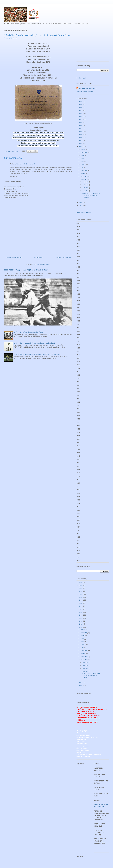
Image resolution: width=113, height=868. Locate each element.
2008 (81, 102)
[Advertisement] (93, 45)
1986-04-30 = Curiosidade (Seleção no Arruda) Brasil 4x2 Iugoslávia (37, 354)
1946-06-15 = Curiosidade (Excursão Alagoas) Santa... (91, 195)
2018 (81, 132)
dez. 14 (85, 185)
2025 (81, 205)
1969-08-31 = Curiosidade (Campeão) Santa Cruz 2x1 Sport (34, 343)
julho (83, 167)
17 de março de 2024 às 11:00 (25, 164)
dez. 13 (85, 182)
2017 (81, 129)
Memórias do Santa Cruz (88, 88)
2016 (81, 126)
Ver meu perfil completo (85, 91)
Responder (14, 177)
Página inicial (39, 257)
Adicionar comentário (13, 182)
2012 (81, 114)
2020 (81, 138)
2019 (81, 135)
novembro (84, 176)
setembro (84, 170)
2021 (81, 141)
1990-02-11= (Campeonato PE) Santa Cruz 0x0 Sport (26, 270)
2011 (81, 111)
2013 (81, 117)
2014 (81, 120)
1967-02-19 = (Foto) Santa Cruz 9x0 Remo (28, 332)
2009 (81, 105)
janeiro (83, 149)
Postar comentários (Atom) (41, 264)
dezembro (84, 179)
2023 (81, 147)
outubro (84, 173)
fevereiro (84, 152)
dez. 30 (85, 188)
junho (83, 164)
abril (82, 158)
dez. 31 (85, 191)
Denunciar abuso (84, 213)
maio (83, 161)
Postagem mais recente (14, 257)
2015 (81, 123)
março (83, 155)
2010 (81, 108)
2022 (81, 144)
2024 (81, 202)
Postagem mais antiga (63, 257)
